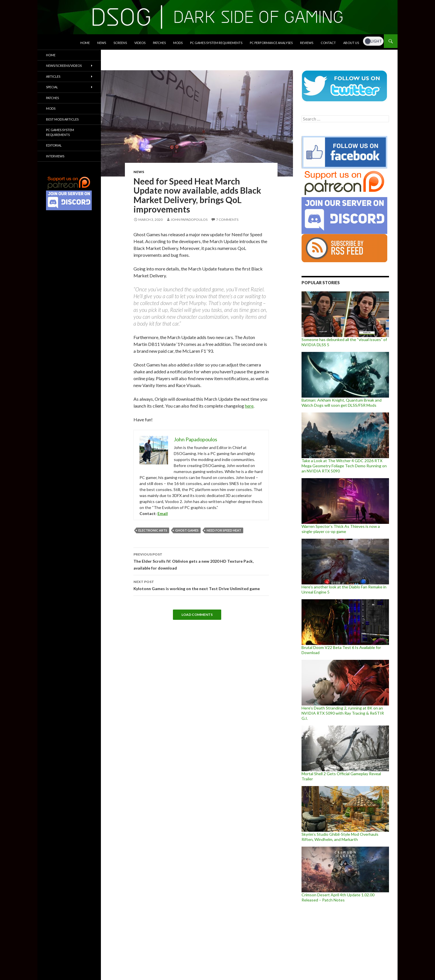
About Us (351, 43)
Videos (140, 43)
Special (52, 87)
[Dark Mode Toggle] (373, 41)
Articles (53, 76)
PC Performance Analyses (271, 43)
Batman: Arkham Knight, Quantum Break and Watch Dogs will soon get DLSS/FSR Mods (342, 403)
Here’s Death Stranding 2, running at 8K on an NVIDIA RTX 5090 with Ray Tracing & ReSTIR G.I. (343, 713)
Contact (328, 43)
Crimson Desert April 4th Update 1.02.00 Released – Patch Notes (338, 897)
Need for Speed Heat (224, 530)
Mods (178, 43)
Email (163, 513)
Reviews (307, 43)
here (249, 406)
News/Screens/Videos (64, 66)
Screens (120, 43)
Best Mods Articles (62, 119)
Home (85, 43)
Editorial (54, 145)
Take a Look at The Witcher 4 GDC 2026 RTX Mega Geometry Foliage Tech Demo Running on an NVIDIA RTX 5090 (344, 466)
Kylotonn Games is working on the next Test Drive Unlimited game (201, 585)
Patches (159, 43)
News (102, 43)
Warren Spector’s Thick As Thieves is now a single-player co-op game (341, 529)
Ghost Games (187, 530)
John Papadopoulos (189, 220)
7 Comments (227, 220)
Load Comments (197, 615)
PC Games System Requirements (216, 43)
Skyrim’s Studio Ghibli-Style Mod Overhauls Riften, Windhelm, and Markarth (340, 837)
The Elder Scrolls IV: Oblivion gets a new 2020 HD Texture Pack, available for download (201, 561)
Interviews (55, 156)
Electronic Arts (153, 530)
